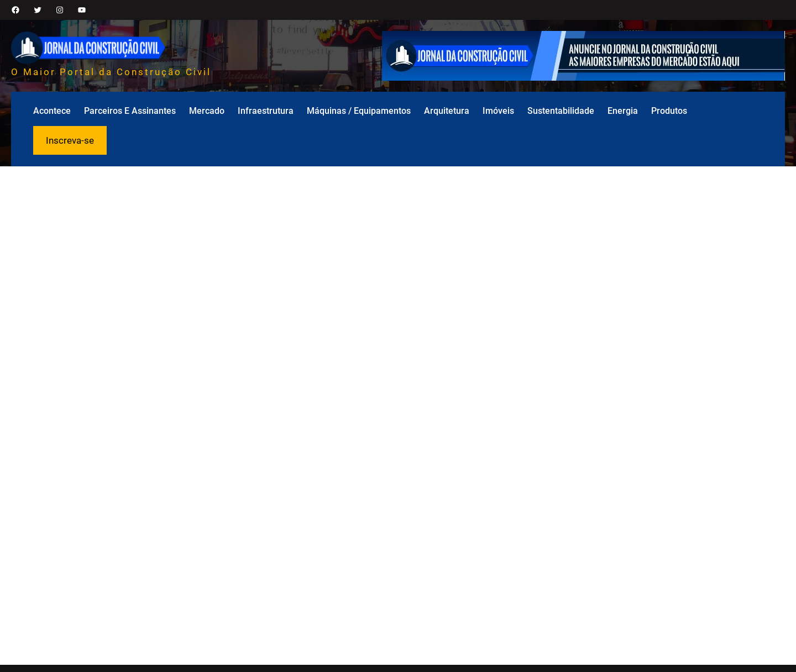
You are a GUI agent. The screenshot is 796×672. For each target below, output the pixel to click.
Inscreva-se (70, 140)
